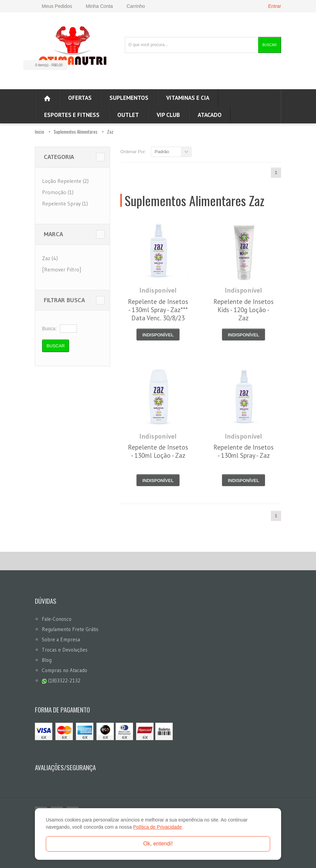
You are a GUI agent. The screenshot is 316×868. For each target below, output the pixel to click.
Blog (47, 660)
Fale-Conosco (57, 619)
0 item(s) (43, 65)
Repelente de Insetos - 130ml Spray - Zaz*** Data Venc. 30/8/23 (158, 310)
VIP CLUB (168, 115)
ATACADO (210, 115)
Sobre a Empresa (61, 639)
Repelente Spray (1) (65, 203)
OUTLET (128, 115)
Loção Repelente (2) (65, 181)
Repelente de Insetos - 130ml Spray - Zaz (243, 451)
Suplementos (129, 98)
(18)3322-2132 (61, 680)
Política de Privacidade (157, 827)
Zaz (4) (50, 258)
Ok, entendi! (158, 844)
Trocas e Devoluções (65, 650)
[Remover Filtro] (62, 269)
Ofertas (80, 98)
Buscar (269, 45)
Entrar (275, 6)
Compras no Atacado (64, 670)
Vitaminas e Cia (188, 98)
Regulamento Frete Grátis (70, 629)
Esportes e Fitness (72, 115)
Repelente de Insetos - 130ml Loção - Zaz (158, 451)
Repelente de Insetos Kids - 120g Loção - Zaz (243, 310)
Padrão (162, 152)
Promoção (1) (58, 192)
